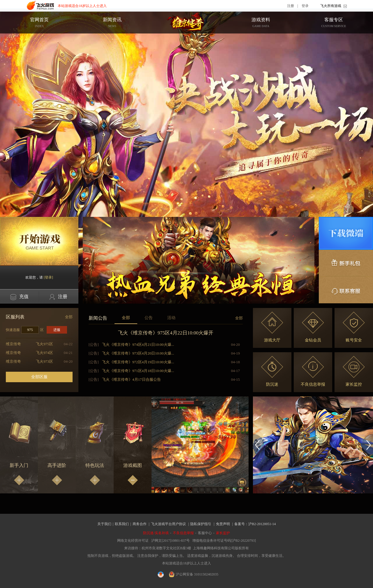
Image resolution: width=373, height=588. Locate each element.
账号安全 (354, 327)
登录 (305, 6)
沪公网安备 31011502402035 (194, 574)
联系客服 (346, 290)
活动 (171, 318)
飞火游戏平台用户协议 (168, 524)
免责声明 (223, 524)
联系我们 (122, 524)
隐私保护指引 (201, 524)
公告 (149, 318)
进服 (57, 330)
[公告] (94, 345)
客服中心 (205, 533)
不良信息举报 (313, 371)
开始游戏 (39, 241)
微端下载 (346, 233)
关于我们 (104, 524)
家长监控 (354, 371)
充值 (19, 297)
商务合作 (140, 524)
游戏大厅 (272, 327)
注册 (291, 6)
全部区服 (39, 377)
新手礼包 (346, 263)
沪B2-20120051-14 (262, 524)
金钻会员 (313, 327)
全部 (69, 317)
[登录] (48, 277)
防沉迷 (272, 371)
